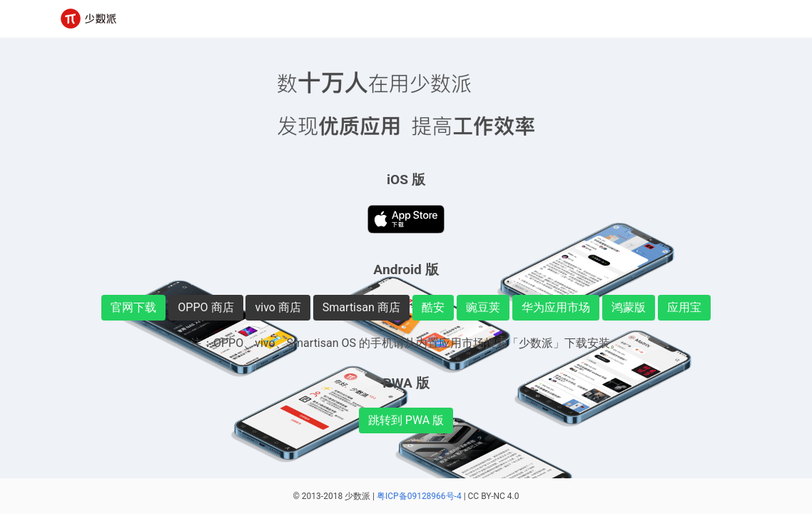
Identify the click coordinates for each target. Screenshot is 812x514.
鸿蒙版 (629, 307)
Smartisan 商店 (361, 307)
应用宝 (684, 307)
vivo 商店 (278, 307)
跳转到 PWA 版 (406, 420)
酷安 (433, 307)
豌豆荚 (483, 307)
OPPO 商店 (205, 307)
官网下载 (133, 307)
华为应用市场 (556, 307)
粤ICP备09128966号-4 (419, 496)
